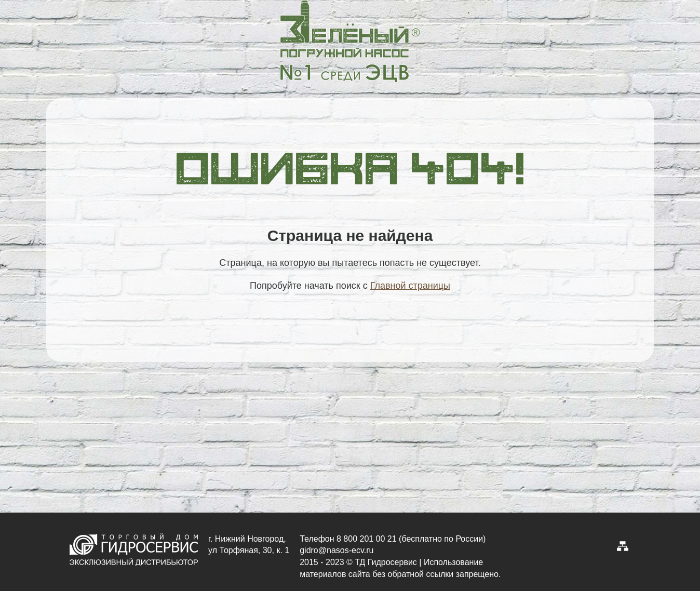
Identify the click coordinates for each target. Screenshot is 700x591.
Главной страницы (410, 286)
